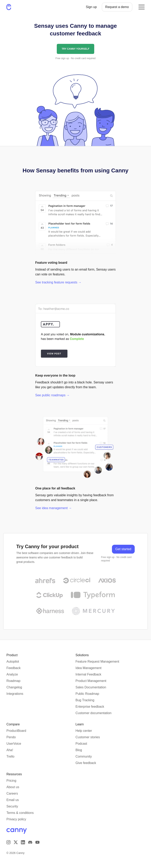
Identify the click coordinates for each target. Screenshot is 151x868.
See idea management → (53, 508)
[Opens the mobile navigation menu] (142, 7)
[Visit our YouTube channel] (37, 842)
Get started (123, 549)
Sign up (91, 7)
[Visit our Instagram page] (8, 842)
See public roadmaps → (52, 395)
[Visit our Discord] (30, 842)
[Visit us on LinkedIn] (23, 842)
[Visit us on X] (16, 842)
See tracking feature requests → (58, 282)
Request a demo (117, 7)
